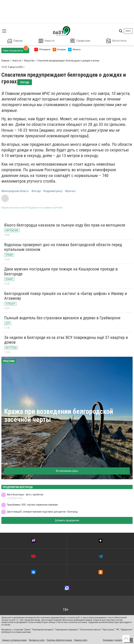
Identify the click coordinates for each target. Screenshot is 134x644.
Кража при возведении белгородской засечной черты (59, 415)
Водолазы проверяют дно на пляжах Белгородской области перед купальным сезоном (63, 247)
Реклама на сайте (37, 640)
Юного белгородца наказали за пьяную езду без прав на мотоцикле (65, 225)
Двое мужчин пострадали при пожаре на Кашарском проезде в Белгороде (61, 271)
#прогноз (70, 191)
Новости (46, 41)
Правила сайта (81, 640)
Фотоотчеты (116, 41)
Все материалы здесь (67, 471)
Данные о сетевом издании (14, 640)
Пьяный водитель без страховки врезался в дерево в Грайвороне (62, 318)
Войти (128, 31)
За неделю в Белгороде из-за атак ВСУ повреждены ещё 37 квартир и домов (66, 340)
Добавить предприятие (67, 520)
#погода (36, 191)
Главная (15, 41)
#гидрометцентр (53, 191)
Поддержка (108, 640)
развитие (119, 640)
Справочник (80, 41)
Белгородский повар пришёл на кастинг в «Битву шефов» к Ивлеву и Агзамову (66, 296)
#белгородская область (15, 191)
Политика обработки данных (59, 640)
